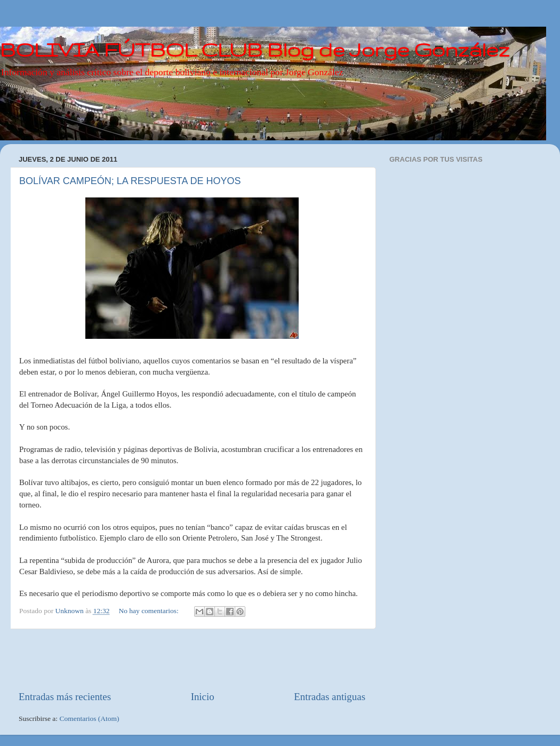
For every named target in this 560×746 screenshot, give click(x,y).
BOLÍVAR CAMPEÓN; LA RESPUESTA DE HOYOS (130, 181)
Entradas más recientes (65, 697)
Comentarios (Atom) (90, 719)
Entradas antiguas (330, 697)
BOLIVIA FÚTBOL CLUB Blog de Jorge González (255, 49)
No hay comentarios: (149, 611)
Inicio (203, 697)
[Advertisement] (192, 660)
